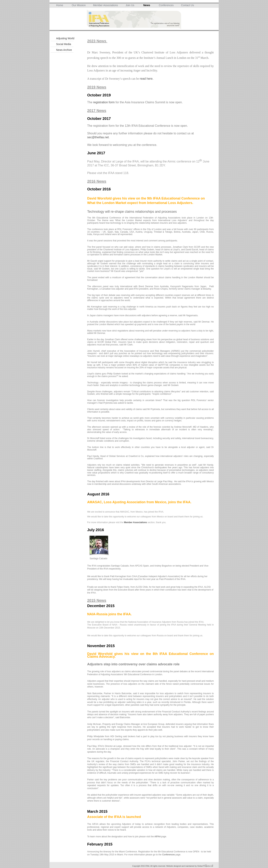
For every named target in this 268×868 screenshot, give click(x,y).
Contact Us (188, 5)
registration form (104, 102)
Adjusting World (65, 38)
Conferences (166, 5)
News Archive (64, 50)
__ (206, 864)
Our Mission (79, 5)
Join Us (130, 5)
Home (60, 5)
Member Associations (105, 5)
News (147, 5)
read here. (147, 79)
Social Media (64, 44)
